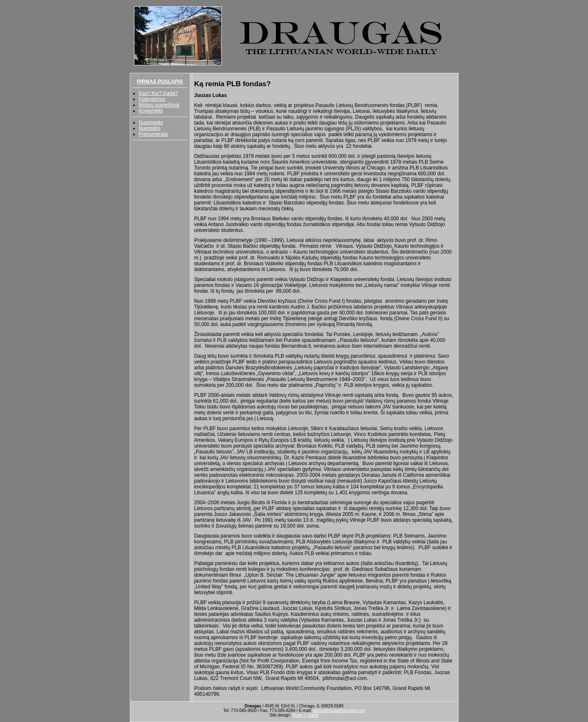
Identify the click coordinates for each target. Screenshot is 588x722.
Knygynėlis (151, 111)
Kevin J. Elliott (306, 715)
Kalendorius (152, 99)
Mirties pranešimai (159, 105)
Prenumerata (153, 134)
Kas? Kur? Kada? (159, 93)
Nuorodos (150, 128)
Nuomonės (151, 122)
